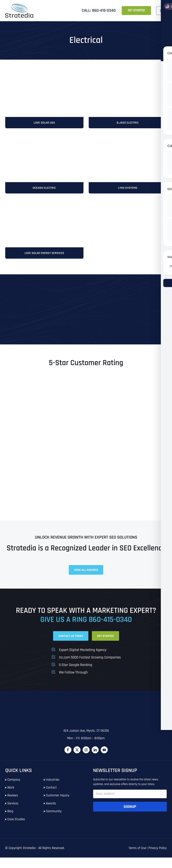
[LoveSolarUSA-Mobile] (44, 204)
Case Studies (16, 823)
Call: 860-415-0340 (99, 10)
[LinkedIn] (95, 753)
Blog (10, 815)
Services (13, 807)
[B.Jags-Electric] (128, 72)
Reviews (13, 799)
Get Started (136, 10)
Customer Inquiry (58, 799)
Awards (51, 807)
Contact (51, 791)
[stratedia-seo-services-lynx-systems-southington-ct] (128, 138)
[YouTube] (104, 753)
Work (11, 791)
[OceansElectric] (44, 138)
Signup (130, 810)
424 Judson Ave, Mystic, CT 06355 (86, 734)
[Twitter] (77, 753)
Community (54, 815)
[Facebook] (68, 753)
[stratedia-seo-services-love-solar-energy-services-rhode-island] (44, 72)
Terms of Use (137, 852)
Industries (53, 783)
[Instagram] (86, 753)
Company (14, 783)
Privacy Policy (158, 852)
